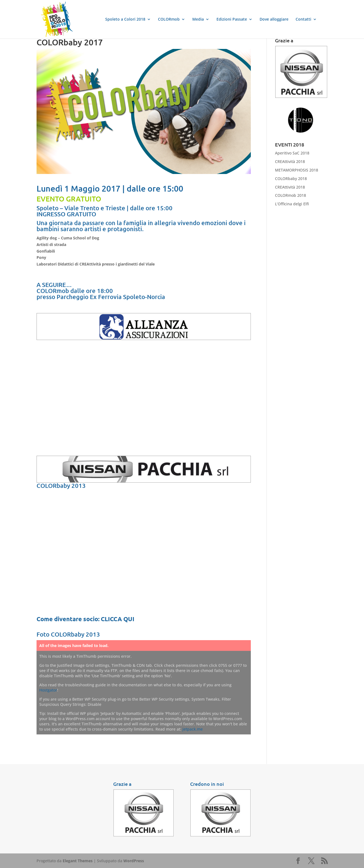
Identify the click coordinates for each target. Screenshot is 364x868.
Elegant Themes (78, 861)
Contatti (303, 20)
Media (198, 20)
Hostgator (48, 690)
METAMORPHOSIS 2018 (297, 170)
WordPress (134, 861)
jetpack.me (193, 729)
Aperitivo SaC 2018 (292, 153)
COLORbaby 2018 (291, 179)
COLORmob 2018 (291, 195)
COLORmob (169, 20)
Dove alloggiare (274, 20)
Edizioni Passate (232, 20)
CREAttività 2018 (290, 161)
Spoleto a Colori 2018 (125, 20)
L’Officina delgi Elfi (292, 204)
